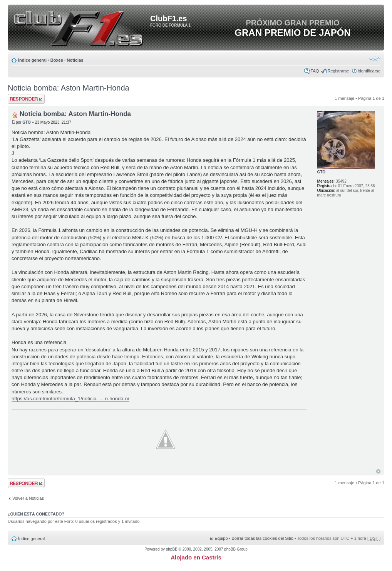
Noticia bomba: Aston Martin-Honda (69, 88)
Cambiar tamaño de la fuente (375, 59)
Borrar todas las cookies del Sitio (262, 538)
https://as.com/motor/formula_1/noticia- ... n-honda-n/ (70, 399)
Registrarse (338, 71)
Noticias (75, 60)
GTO (26, 122)
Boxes (57, 60)
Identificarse (369, 71)
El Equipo (219, 538)
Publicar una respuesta (26, 99)
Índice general (32, 60)
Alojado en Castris (196, 557)
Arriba (378, 471)
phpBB (172, 549)
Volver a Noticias (28, 498)
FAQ (315, 71)
